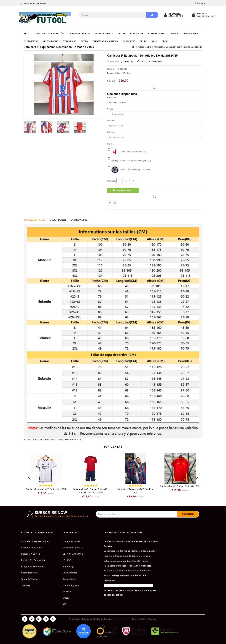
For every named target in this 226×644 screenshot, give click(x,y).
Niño (154, 41)
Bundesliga (137, 33)
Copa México (69, 579)
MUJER (143, 41)
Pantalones (112, 97)
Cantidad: (112, 181)
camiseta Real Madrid (128, 566)
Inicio (27, 33)
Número (111, 132)
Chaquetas (129, 41)
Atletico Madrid (144, 47)
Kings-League (50, 41)
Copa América (191, 33)
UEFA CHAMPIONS (73, 554)
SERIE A (174, 33)
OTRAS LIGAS (70, 41)
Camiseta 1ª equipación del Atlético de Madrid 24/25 (178, 47)
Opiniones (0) (79, 220)
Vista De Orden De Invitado (36, 541)
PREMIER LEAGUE (104, 33)
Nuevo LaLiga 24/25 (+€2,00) (128, 152)
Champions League (79, 33)
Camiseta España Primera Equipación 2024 (180, 486)
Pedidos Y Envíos (31, 554)
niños (146, 561)
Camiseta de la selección (50, 33)
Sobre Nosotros (30, 573)
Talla (111, 109)
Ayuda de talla (35, 220)
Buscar (152, 15)
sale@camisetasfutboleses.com (129, 575)
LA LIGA (121, 33)
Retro (84, 41)
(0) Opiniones (127, 61)
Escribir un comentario (149, 61)
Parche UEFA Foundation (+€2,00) (131, 161)
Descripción (58, 220)
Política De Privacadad (33, 560)
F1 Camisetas (31, 41)
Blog (165, 41)
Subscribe (188, 514)
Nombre (111, 121)
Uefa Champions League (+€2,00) (131, 170)
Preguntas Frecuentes (33, 566)
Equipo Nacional (71, 541)
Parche (110, 144)
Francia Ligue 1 (157, 33)
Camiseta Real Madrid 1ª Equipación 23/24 (46, 489)
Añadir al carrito (124, 190)
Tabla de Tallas (29, 579)
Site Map (26, 585)
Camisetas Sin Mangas (105, 41)
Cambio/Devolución (31, 548)
